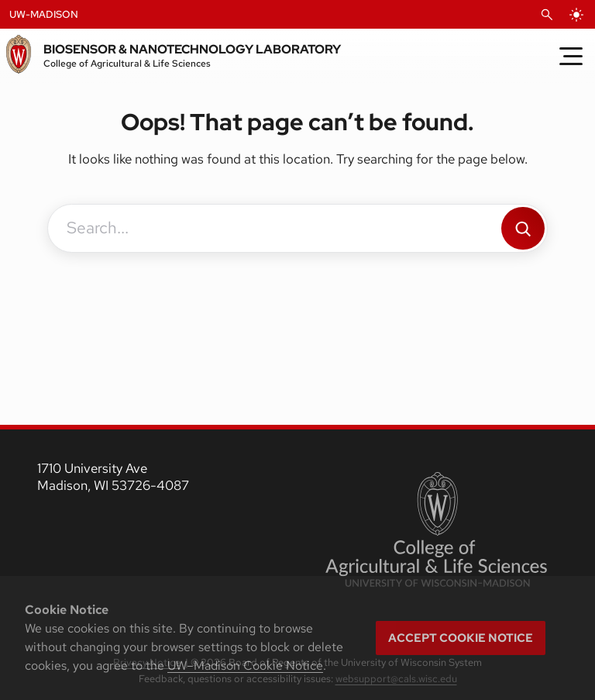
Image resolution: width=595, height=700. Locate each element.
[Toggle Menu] (571, 56)
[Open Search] (547, 15)
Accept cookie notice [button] (461, 638)
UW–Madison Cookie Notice (245, 666)
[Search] (523, 228)
